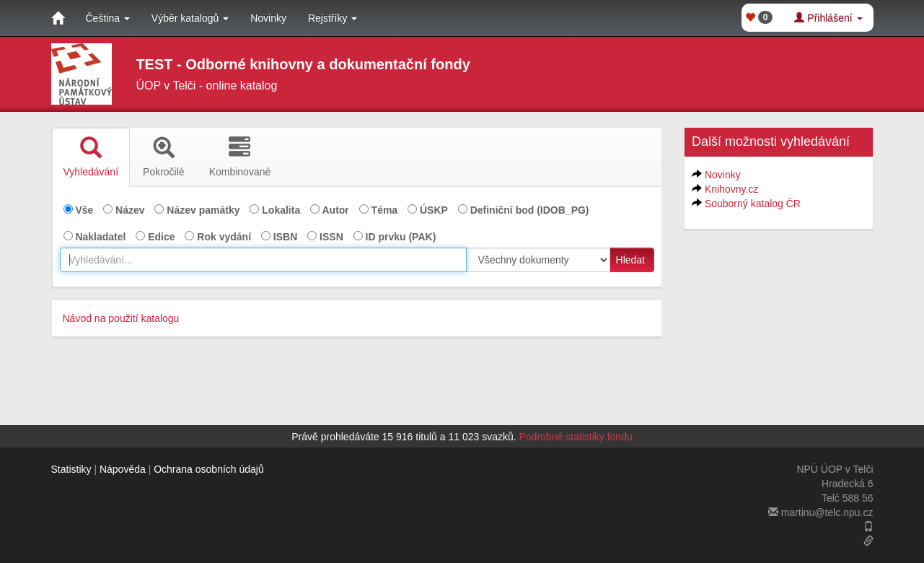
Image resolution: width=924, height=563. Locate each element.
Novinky (268, 18)
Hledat (630, 260)
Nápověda (123, 469)
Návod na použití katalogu (121, 318)
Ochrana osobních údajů (209, 469)
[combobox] (263, 260)
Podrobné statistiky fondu (576, 437)
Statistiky (71, 469)
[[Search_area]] (538, 260)
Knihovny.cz (731, 189)
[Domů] (58, 18)
